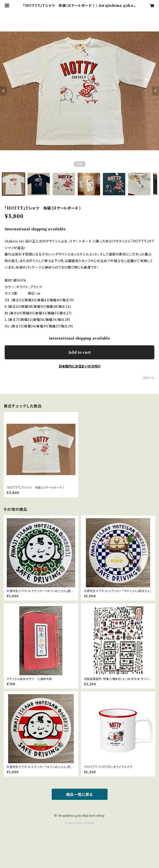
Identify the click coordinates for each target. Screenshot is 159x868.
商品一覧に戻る (80, 794)
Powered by (79, 823)
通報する (149, 378)
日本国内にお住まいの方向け (80, 366)
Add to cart (79, 352)
